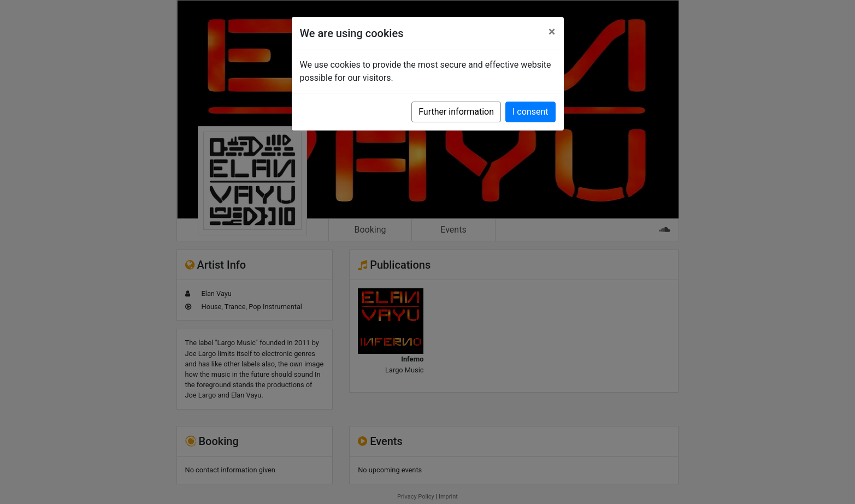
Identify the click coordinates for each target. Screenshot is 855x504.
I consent (530, 112)
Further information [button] (456, 112)
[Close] (552, 32)
